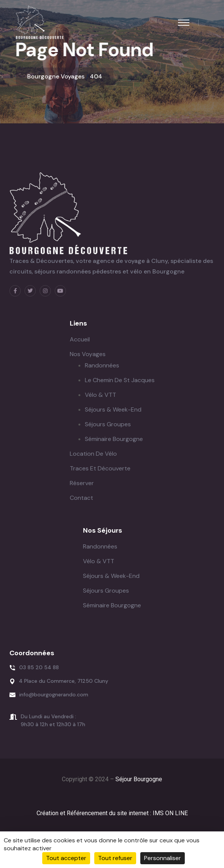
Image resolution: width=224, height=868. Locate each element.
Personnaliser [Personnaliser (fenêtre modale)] (163, 858)
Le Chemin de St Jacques (120, 380)
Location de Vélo (93, 454)
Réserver (82, 483)
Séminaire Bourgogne (114, 439)
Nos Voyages (88, 354)
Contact (81, 498)
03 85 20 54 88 (39, 667)
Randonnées (102, 365)
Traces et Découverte (100, 468)
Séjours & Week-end (113, 409)
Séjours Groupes (108, 424)
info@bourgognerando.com (54, 694)
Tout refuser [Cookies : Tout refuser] (115, 858)
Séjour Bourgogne (139, 779)
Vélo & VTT (100, 395)
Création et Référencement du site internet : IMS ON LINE (112, 813)
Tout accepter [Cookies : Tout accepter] (66, 858)
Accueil (80, 339)
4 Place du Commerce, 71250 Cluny (64, 681)
